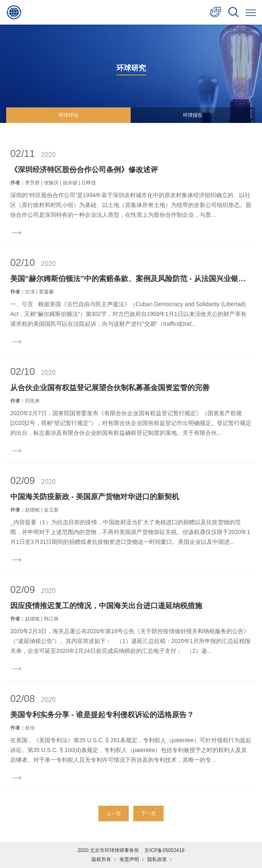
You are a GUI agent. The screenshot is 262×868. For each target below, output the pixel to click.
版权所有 (101, 859)
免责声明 (129, 859)
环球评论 (68, 115)
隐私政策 (157, 859)
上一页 (114, 813)
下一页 (148, 813)
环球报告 (193, 115)
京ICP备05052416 (164, 850)
